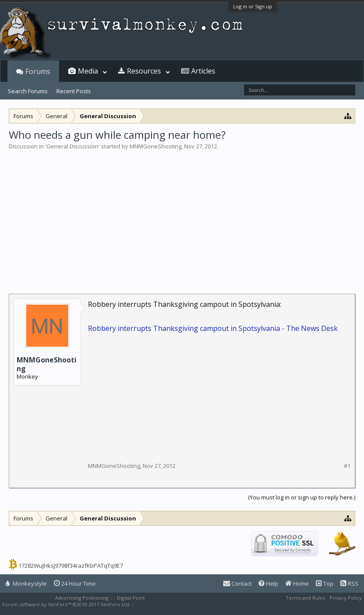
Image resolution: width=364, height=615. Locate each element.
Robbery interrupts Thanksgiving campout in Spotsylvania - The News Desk (213, 328)
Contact (237, 583)
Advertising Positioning (82, 598)
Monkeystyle (26, 583)
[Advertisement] (182, 216)
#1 (347, 466)
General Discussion (72, 146)
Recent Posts (74, 91)
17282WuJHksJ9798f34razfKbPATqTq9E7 (71, 566)
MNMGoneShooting (156, 146)
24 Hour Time (75, 583)
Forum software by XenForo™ (66, 604)
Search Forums (28, 91)
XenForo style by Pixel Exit (167, 604)
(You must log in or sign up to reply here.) (302, 497)
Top (325, 583)
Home (297, 583)
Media (88, 71)
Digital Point (131, 598)
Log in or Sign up (253, 6)
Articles (203, 71)
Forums (38, 71)
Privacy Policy (346, 598)
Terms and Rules (305, 598)
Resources (144, 71)
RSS (349, 583)
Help (268, 583)
